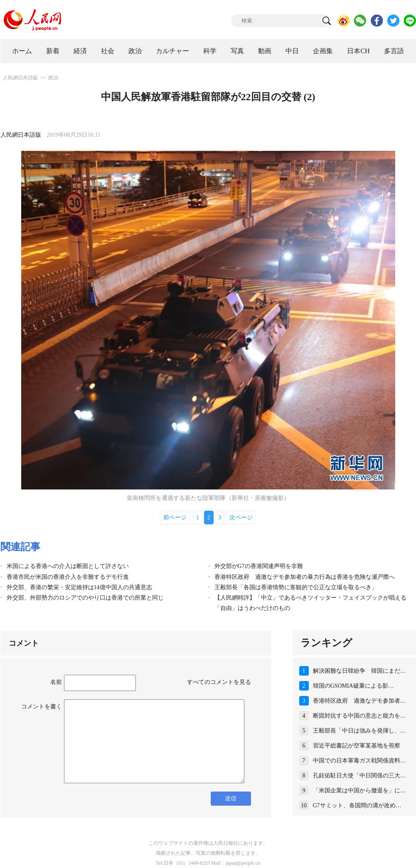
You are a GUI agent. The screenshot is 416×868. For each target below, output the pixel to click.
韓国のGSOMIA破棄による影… (353, 686)
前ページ (175, 518)
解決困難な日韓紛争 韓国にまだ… (359, 671)
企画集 (323, 51)
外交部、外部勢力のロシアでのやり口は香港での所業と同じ (85, 598)
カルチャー (172, 51)
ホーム (22, 51)
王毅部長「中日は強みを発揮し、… (359, 731)
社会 (108, 51)
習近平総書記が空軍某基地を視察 (357, 746)
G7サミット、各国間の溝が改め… (357, 805)
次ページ (241, 518)
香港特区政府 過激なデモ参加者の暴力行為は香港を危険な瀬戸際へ (305, 577)
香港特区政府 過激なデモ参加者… (359, 701)
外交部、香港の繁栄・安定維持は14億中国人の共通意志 (79, 587)
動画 (265, 51)
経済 (80, 51)
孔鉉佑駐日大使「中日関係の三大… (359, 776)
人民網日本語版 (20, 78)
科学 (210, 51)
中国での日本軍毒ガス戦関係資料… (359, 761)
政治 (135, 51)
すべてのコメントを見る (219, 682)
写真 (237, 51)
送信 (231, 798)
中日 (292, 51)
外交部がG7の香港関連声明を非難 (259, 566)
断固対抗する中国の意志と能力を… (359, 716)
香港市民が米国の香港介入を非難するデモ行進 (68, 577)
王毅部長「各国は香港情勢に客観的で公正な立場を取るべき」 (296, 587)
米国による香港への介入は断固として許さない (68, 566)
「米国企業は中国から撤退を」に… (359, 791)
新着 (53, 51)
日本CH (358, 51)
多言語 (394, 51)
